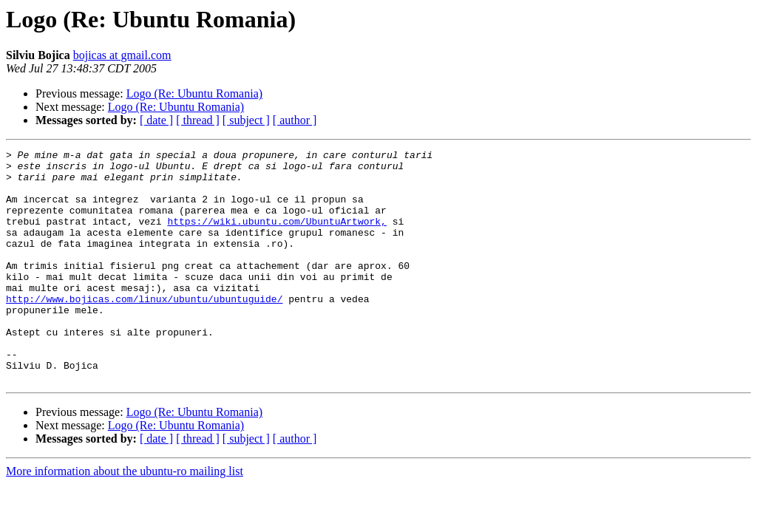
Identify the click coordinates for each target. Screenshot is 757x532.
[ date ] (156, 120)
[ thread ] (198, 120)
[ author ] (295, 120)
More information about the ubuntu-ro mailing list (125, 518)
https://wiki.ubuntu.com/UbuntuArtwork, (276, 236)
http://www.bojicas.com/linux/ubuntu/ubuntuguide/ (144, 330)
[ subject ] (246, 120)
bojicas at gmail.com (122, 55)
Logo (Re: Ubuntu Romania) (194, 93)
